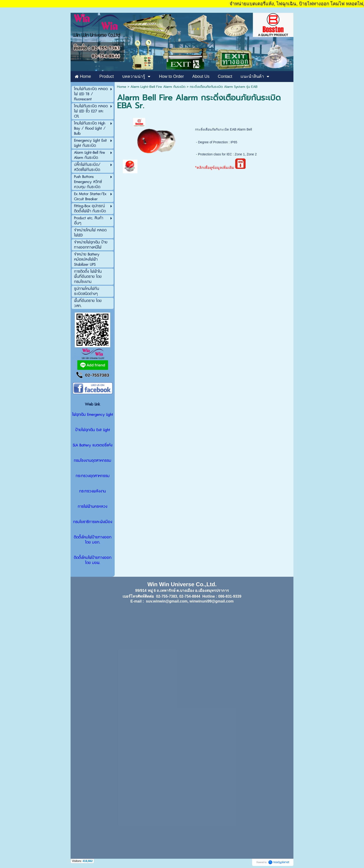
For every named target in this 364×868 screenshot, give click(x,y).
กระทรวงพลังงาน (93, 491)
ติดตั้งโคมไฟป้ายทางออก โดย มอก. (93, 540)
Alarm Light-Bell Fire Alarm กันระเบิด (158, 87)
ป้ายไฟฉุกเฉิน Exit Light (93, 430)
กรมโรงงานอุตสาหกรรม (93, 461)
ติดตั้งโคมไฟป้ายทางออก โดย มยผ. (93, 560)
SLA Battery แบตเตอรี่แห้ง (93, 445)
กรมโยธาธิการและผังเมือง (93, 522)
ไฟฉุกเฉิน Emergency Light (93, 415)
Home (122, 87)
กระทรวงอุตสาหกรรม (93, 476)
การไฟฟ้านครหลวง (93, 507)
